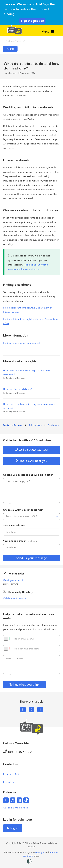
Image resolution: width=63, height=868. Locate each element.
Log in (13, 828)
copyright (40, 852)
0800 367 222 (17, 752)
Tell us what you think (24, 685)
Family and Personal (13, 425)
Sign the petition (32, 21)
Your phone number (20, 541)
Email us (9, 782)
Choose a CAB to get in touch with (23, 510)
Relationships (35, 425)
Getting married (12, 580)
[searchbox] (31, 41)
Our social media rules (15, 808)
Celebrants (53, 425)
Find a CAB (11, 774)
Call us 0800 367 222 (31, 450)
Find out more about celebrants (21, 343)
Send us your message (31, 558)
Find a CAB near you (31, 461)
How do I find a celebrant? (18, 389)
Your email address (14, 526)
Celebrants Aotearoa (15, 598)
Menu (48, 32)
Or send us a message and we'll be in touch (28, 475)
